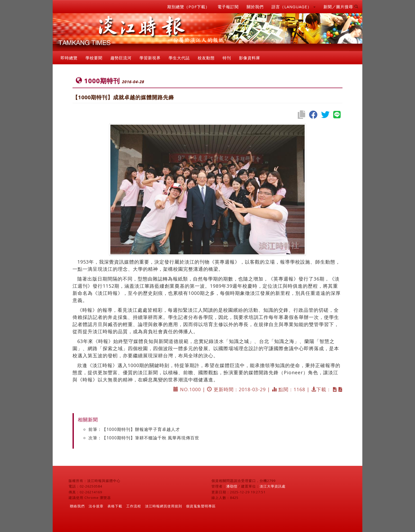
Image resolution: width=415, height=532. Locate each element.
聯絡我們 (77, 506)
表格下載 (115, 506)
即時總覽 (69, 58)
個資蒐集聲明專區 (201, 506)
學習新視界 (150, 58)
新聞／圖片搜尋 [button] (341, 7)
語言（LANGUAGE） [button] (294, 7)
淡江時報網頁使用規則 (164, 506)
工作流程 (134, 506)
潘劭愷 (232, 486)
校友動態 (206, 58)
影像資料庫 (250, 58)
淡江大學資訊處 (273, 486)
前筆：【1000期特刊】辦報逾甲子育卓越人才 (134, 429)
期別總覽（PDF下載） (188, 7)
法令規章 (96, 506)
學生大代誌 (179, 58)
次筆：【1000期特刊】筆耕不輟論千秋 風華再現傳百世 (144, 438)
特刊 (227, 58)
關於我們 (255, 7)
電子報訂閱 (228, 7)
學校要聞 (94, 58)
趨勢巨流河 (121, 58)
